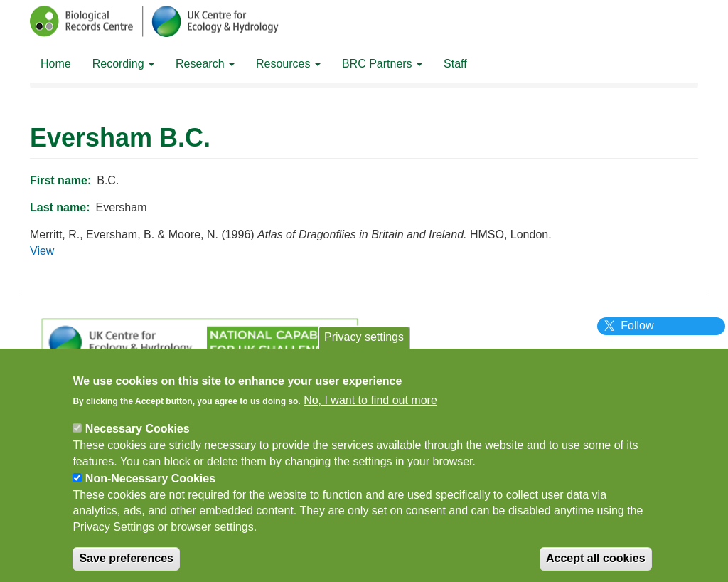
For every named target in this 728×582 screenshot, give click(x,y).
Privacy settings (364, 348)
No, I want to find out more (370, 412)
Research (205, 64)
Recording (123, 64)
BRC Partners (382, 64)
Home (56, 64)
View (42, 251)
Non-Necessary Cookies (150, 490)
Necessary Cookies (138, 440)
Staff (455, 64)
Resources (288, 64)
